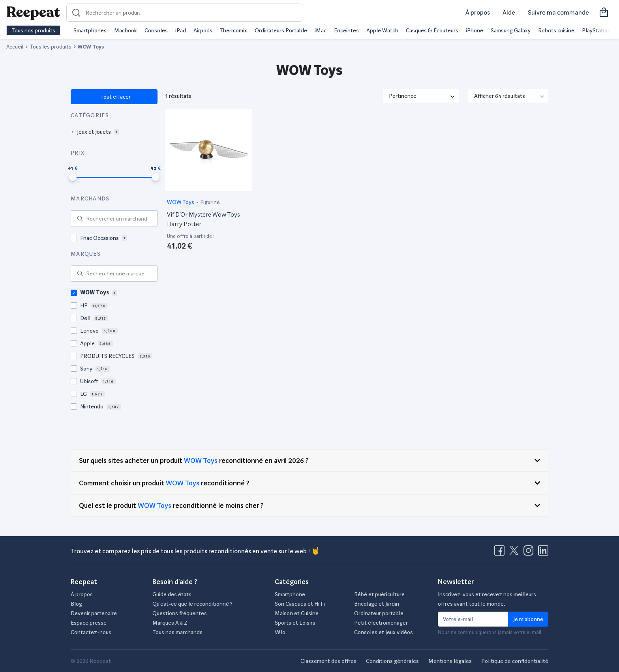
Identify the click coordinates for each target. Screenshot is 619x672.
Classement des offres (328, 661)
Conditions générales (392, 661)
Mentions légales (450, 661)
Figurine (210, 202)
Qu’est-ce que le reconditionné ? (192, 604)
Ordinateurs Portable (281, 30)
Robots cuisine (556, 30)
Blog (76, 604)
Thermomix (233, 30)
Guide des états (172, 594)
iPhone (475, 30)
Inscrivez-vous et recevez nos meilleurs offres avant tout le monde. (487, 599)
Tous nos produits (33, 30)
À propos (478, 12)
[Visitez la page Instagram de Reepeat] (530, 553)
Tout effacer (115, 97)
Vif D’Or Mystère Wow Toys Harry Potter (204, 219)
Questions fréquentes (180, 613)
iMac (321, 30)
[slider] (73, 177)
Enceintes (346, 30)
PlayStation (596, 30)
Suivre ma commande (558, 12)
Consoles (156, 30)
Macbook (126, 30)
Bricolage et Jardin (377, 604)
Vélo (280, 632)
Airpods (203, 30)
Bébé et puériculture (379, 594)
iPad (181, 30)
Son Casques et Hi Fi (300, 604)
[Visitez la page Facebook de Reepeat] (501, 553)
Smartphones (90, 30)
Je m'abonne (528, 619)
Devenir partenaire (94, 613)
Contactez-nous (91, 632)
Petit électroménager (381, 623)
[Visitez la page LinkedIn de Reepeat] (543, 553)
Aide (509, 12)
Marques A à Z (170, 623)
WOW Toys (181, 202)
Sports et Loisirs (295, 623)
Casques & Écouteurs (432, 30)
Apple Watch (382, 30)
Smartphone (290, 594)
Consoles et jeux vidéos (384, 632)
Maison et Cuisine (297, 613)
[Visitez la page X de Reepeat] (516, 553)
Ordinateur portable (379, 613)
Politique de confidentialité (515, 661)
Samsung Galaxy (511, 30)
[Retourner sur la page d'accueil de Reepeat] (33, 13)
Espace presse (89, 623)
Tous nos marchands (177, 632)
